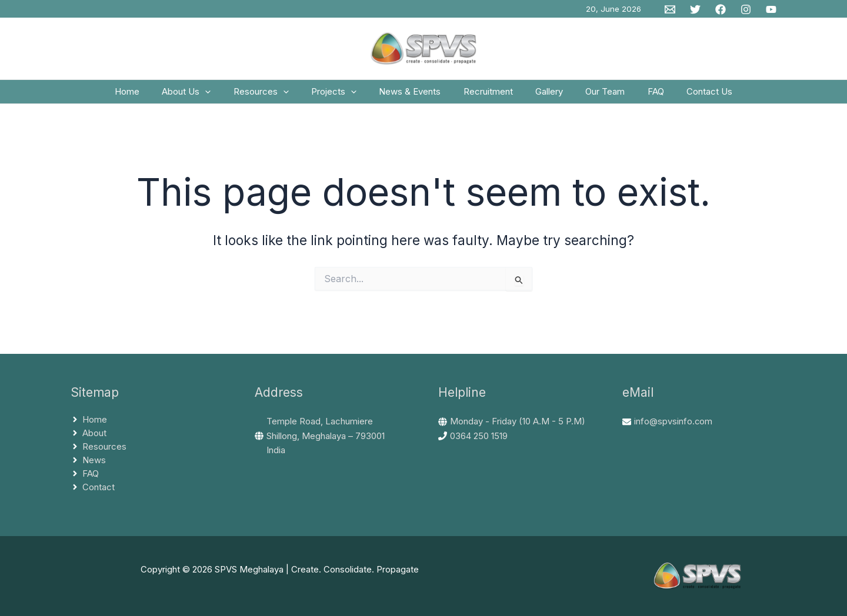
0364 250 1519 (479, 442)
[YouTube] (771, 9)
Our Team (593, 96)
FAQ (639, 96)
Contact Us (688, 96)
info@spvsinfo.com (673, 427)
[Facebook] (721, 9)
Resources (274, 96)
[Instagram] (746, 9)
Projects (341, 96)
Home (149, 96)
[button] (223, 96)
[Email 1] (670, 9)
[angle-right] (89, 426)
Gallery (542, 96)
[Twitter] (695, 9)
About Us (204, 96)
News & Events (413, 96)
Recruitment (486, 96)
